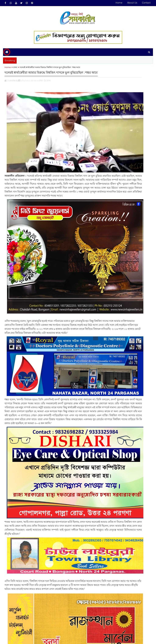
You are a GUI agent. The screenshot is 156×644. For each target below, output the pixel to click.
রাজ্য (15, 70)
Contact (146, 3)
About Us (132, 3)
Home (119, 3)
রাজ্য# (15, 627)
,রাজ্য (48, 88)
